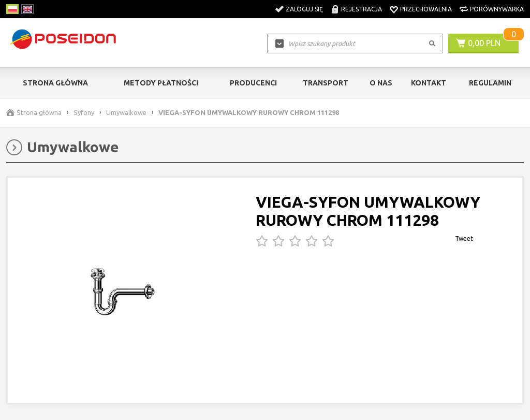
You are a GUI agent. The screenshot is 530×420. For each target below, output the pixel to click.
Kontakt (429, 83)
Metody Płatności (161, 83)
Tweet (464, 238)
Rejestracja (362, 9)
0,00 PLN (484, 43)
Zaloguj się (304, 9)
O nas (381, 83)
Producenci (253, 83)
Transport (326, 83)
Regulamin (490, 83)
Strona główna (55, 83)
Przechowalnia (426, 9)
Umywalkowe (126, 112)
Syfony (84, 112)
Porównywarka (497, 9)
